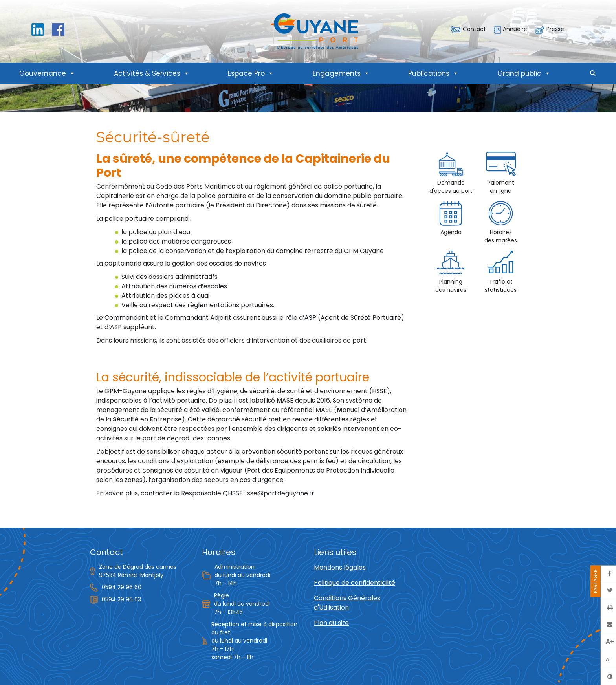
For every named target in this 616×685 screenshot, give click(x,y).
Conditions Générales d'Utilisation (347, 603)
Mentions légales (340, 567)
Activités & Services (152, 73)
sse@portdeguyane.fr (281, 493)
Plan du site (331, 623)
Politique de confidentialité (355, 583)
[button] (593, 73)
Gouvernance (47, 73)
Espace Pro (251, 73)
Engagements (341, 73)
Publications (433, 73)
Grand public (524, 73)
